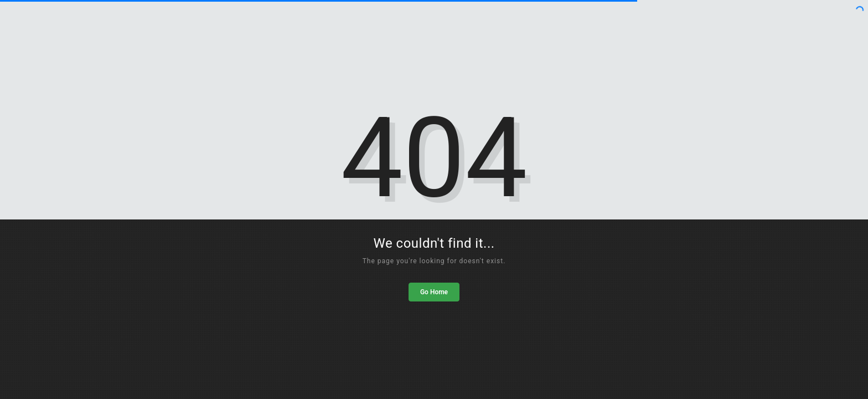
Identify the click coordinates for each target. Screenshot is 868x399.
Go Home (434, 292)
